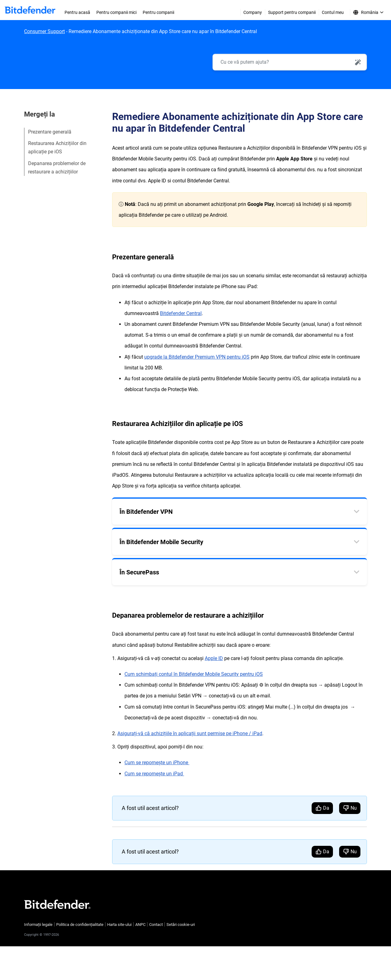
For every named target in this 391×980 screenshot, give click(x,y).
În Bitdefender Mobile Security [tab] (161, 542)
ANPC (140, 925)
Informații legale (38, 925)
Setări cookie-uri (181, 925)
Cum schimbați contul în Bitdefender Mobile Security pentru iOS (194, 674)
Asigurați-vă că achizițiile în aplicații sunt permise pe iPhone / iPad (190, 733)
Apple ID (214, 658)
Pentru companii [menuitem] (158, 12)
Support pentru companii (292, 12)
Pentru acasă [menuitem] (77, 12)
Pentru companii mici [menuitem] (116, 12)
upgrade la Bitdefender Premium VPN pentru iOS (197, 357)
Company (253, 12)
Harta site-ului (119, 925)
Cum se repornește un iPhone (157, 763)
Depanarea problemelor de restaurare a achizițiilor (57, 168)
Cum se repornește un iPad (154, 774)
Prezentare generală (50, 132)
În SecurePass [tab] (139, 573)
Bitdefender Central (181, 313)
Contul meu (333, 12)
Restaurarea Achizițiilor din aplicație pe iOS (57, 148)
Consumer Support (44, 31)
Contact (156, 925)
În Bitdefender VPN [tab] (146, 512)
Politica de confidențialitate (80, 925)
